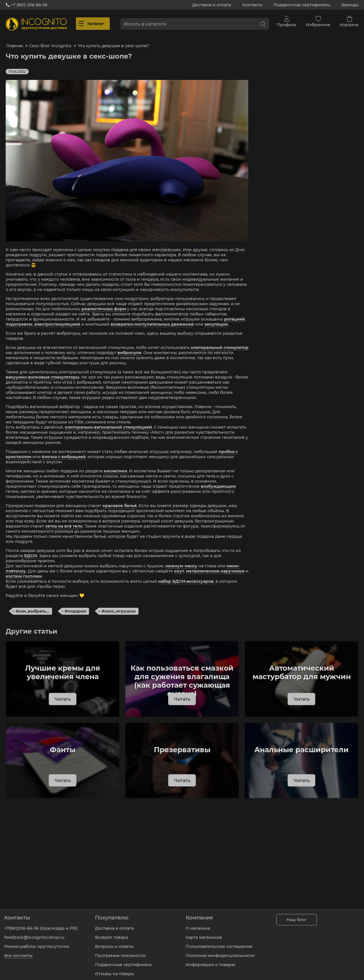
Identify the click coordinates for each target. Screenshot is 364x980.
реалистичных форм (104, 304)
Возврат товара (111, 933)
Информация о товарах (211, 960)
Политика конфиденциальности (220, 951)
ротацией (234, 314)
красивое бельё (120, 501)
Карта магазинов (204, 933)
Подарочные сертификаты (302, 5)
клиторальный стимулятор (220, 342)
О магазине (198, 924)
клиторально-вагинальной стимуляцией (108, 422)
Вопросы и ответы (114, 942)
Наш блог (297, 915)
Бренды (350, 5)
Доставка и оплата (212, 5)
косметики (115, 466)
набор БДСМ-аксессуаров (186, 576)
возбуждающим (218, 481)
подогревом (19, 319)
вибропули (129, 348)
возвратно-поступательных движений (152, 319)
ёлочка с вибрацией (64, 452)
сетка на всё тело (64, 521)
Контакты (252, 5)
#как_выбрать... (32, 606)
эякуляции (216, 319)
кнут (179, 566)
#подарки (75, 606)
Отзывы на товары (115, 969)
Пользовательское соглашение (219, 942)
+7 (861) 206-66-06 (27, 5)
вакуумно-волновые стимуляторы (43, 372)
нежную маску (181, 561)
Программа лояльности (120, 951)
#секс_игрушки (119, 606)
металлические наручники (215, 566)
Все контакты (18, 951)
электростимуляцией (57, 319)
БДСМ (31, 551)
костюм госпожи (24, 571)
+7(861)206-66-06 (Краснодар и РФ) (41, 924)
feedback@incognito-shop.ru (34, 933)
